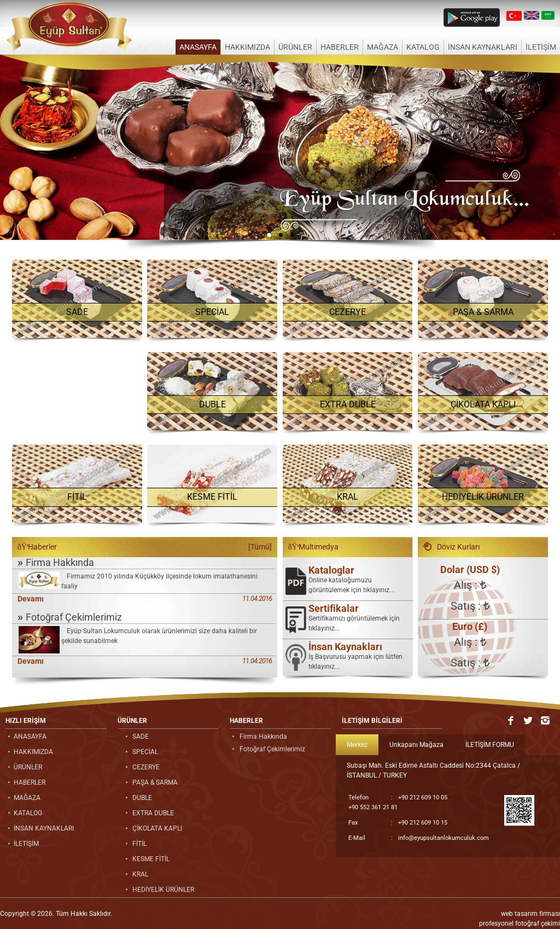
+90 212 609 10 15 (398, 823)
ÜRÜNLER (295, 47)
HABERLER (340, 47)
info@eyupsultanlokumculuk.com (419, 838)
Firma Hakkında (56, 562)
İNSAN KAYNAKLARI (483, 47)
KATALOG (423, 47)
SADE (77, 312)
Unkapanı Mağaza (416, 745)
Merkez (357, 745)
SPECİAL (212, 312)
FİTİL (77, 497)
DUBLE (212, 404)
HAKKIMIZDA (247, 47)
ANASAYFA (198, 47)
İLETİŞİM (541, 47)
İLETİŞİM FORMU (490, 745)
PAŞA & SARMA (483, 312)
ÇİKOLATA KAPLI (483, 404)
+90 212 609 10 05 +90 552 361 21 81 (398, 802)
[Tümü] (260, 547)
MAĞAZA (383, 47)
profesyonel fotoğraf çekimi (520, 924)
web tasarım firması (530, 914)
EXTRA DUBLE (348, 404)
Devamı (31, 599)
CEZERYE (348, 312)
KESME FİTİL (212, 497)
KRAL (348, 497)
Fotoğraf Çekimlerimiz (70, 617)
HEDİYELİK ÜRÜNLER (483, 497)
